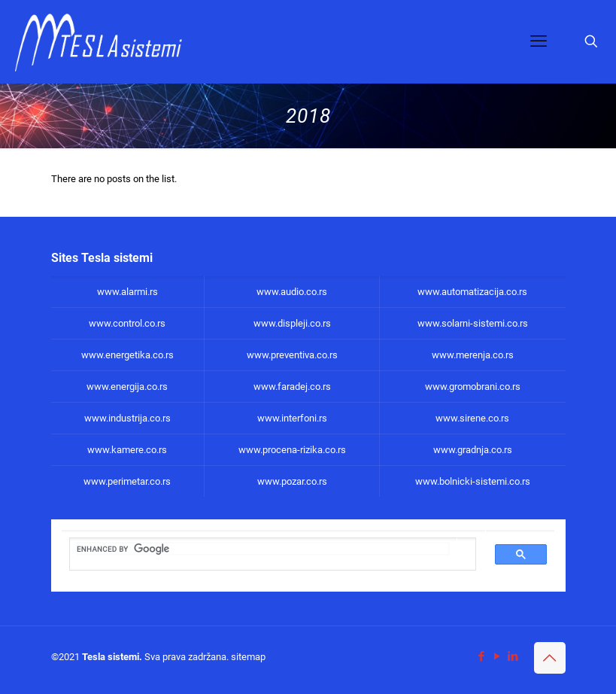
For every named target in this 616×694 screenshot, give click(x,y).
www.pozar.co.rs (292, 481)
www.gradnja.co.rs (473, 450)
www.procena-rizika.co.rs (292, 450)
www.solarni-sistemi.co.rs (473, 323)
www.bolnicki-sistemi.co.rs (473, 481)
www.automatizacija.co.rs (472, 292)
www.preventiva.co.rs (292, 355)
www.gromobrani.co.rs (473, 387)
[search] (263, 549)
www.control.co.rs (127, 323)
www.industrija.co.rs (127, 418)
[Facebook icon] (482, 656)
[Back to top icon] (550, 658)
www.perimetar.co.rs (127, 481)
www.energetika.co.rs (127, 355)
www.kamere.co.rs (127, 450)
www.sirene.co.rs (472, 418)
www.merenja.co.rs (473, 355)
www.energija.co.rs (127, 387)
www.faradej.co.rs (292, 387)
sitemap (248, 657)
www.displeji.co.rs (292, 323)
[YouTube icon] (498, 656)
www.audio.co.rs (292, 292)
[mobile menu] (539, 41)
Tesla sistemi (111, 657)
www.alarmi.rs (127, 292)
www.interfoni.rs (292, 418)
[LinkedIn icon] (513, 656)
